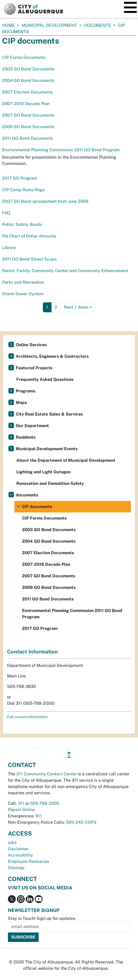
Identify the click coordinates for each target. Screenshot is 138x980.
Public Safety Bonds (22, 224)
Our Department (32, 426)
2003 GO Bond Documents (28, 69)
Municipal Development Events (47, 449)
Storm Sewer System (23, 294)
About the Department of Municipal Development (66, 460)
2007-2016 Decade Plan (26, 104)
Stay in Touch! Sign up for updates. (42, 918)
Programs (25, 391)
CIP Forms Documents (24, 57)
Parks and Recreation (23, 282)
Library (9, 248)
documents (98, 25)
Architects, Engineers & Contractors (52, 356)
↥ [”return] (69, 755)
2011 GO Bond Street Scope (29, 259)
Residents (26, 437)
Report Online (21, 810)
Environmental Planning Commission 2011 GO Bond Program (61, 150)
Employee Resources (29, 861)
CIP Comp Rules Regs (23, 190)
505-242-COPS (81, 822)
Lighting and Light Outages (43, 472)
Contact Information (32, 652)
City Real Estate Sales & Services (49, 414)
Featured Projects (34, 368)
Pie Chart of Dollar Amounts (29, 236)
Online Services (31, 345)
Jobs (12, 842)
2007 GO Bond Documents (28, 115)
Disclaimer (18, 849)
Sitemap (16, 868)
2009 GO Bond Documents (28, 127)
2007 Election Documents (27, 92)
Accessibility (21, 855)
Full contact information (27, 717)
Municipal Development (49, 25)
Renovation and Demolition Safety (50, 483)
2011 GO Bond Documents (27, 138)
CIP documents (37, 507)
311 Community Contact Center (47, 774)
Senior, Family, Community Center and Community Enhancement (65, 271)
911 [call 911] (39, 816)
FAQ (6, 213)
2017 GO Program (20, 178)
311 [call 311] (21, 803)
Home (8, 25)
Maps (21, 403)
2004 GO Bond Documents (28, 81)
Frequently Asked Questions (45, 379)
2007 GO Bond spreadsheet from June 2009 (45, 201)
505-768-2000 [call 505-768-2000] (45, 803)
